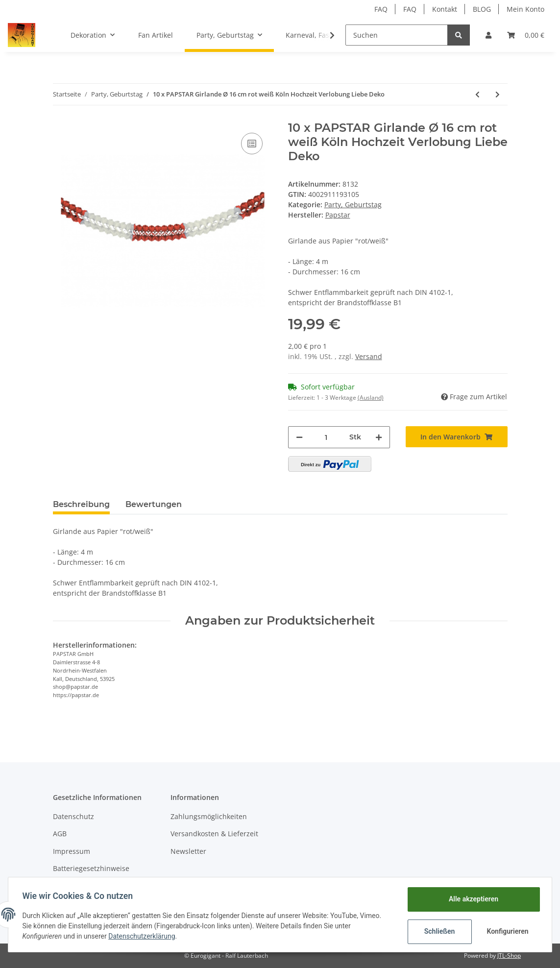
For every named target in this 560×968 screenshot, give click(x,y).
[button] (488, 35)
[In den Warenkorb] (457, 437)
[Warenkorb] (526, 35)
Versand (369, 356)
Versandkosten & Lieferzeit (214, 834)
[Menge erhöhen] (379, 437)
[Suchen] (397, 35)
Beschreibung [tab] (81, 504)
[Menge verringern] (299, 437)
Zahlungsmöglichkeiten (209, 816)
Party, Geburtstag (353, 205)
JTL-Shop (509, 956)
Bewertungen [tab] (154, 504)
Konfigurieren (507, 931)
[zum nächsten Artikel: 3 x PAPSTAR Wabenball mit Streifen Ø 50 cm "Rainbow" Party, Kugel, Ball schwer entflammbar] (498, 94)
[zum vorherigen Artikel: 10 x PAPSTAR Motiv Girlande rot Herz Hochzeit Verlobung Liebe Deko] (477, 94)
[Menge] (326, 437)
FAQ (381, 9)
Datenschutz (73, 816)
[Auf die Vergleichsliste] (252, 144)
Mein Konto (525, 9)
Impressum (72, 851)
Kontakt (445, 9)
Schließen (438, 931)
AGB (60, 834)
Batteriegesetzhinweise (91, 868)
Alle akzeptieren (472, 899)
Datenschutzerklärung (144, 936)
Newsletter (188, 851)
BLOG (482, 9)
